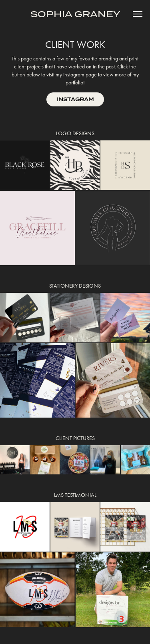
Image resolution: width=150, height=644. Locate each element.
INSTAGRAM (75, 99)
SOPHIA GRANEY (75, 14)
